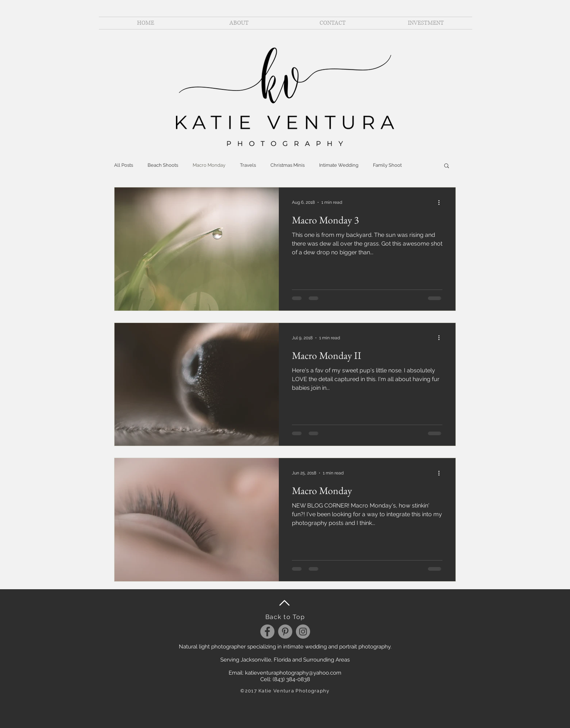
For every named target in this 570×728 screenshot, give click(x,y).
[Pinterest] (285, 632)
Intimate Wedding (339, 165)
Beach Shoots (163, 165)
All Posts (124, 165)
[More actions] (441, 202)
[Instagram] (303, 632)
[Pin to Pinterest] (249, 379)
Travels (248, 165)
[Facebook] (267, 632)
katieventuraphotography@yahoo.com (293, 673)
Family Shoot (387, 165)
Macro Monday (209, 165)
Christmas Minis (288, 165)
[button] (447, 166)
